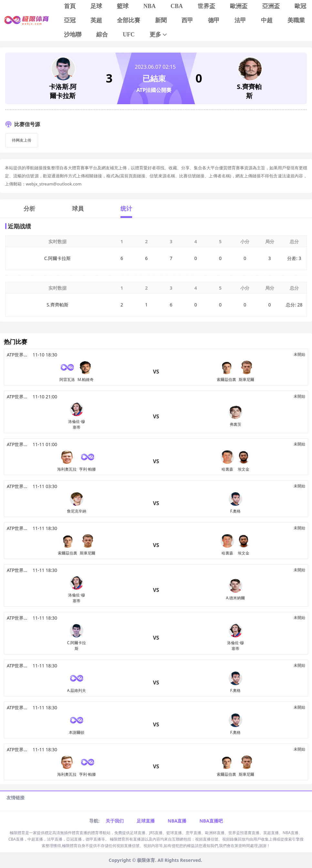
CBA (177, 6)
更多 (159, 35)
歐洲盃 (239, 6)
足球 (96, 6)
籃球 (123, 6)
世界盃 (206, 6)
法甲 (240, 20)
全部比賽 (129, 20)
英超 (96, 20)
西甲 (187, 20)
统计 (126, 208)
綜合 (102, 35)
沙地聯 (73, 35)
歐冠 (300, 6)
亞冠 (70, 20)
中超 (267, 20)
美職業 (296, 20)
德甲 (214, 20)
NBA (150, 6)
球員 (78, 208)
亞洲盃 (271, 6)
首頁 (70, 6)
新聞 (161, 20)
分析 (29, 208)
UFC (129, 35)
